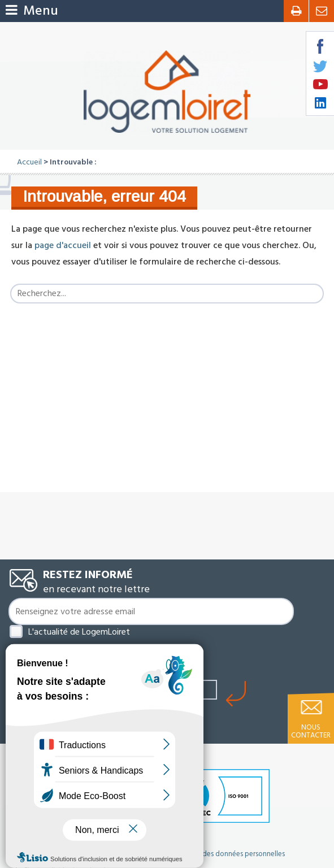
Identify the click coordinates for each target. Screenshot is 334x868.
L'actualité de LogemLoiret (79, 632)
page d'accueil (63, 245)
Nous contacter (311, 731)
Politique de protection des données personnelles (206, 854)
